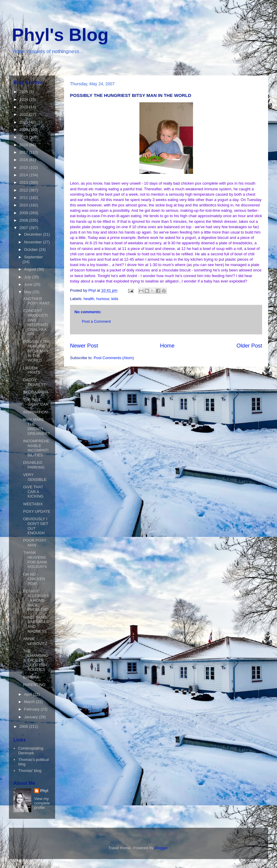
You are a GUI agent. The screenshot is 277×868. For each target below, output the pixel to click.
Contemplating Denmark (31, 751)
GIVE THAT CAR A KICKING (33, 492)
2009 (24, 213)
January (32, 717)
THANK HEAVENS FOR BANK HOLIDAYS (35, 560)
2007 (24, 228)
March (30, 702)
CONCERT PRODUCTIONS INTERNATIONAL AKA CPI (35, 322)
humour (103, 299)
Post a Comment (96, 321)
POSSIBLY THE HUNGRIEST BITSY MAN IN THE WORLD (37, 351)
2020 (24, 130)
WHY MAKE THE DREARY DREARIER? (36, 427)
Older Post (249, 346)
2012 (24, 190)
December (34, 234)
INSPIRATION (35, 412)
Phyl (44, 791)
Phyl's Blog (60, 35)
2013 (24, 182)
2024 (24, 99)
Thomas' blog (30, 771)
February (32, 709)
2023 (24, 107)
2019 (24, 137)
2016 (24, 160)
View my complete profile (42, 803)
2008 (24, 220)
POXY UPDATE (36, 511)
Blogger (161, 848)
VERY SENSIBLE (35, 477)
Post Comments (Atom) (114, 358)
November (34, 242)
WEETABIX (33, 504)
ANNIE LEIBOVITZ (35, 641)
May (28, 292)
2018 (24, 145)
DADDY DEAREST (34, 382)
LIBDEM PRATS (31, 370)
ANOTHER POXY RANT (36, 301)
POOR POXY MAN (35, 543)
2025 (24, 92)
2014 (24, 175)
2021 (24, 122)
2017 (24, 152)
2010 (24, 205)
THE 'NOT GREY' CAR (36, 402)
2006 (24, 726)
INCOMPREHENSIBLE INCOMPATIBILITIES (36, 448)
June (29, 284)
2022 (24, 114)
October (32, 250)
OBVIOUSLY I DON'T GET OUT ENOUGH (35, 526)
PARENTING (34, 685)
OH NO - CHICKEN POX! (34, 579)
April (29, 694)
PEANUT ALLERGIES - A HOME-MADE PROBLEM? (36, 600)
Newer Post (84, 346)
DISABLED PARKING (34, 465)
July (28, 277)
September (34, 257)
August (31, 269)
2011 (24, 198)
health (89, 299)
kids (115, 299)
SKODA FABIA (36, 392)
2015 (24, 167)
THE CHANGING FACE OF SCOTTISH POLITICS (36, 660)
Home (167, 346)
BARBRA (31, 677)
